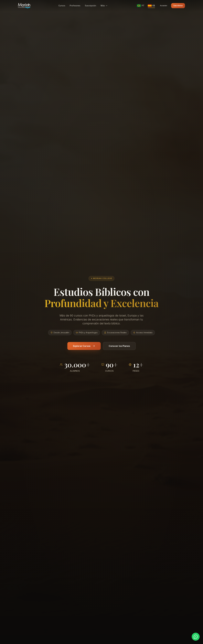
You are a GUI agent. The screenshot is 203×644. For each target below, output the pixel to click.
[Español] (151, 6)
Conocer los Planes (119, 346)
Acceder (164, 6)
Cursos (62, 6)
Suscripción (91, 6)
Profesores (75, 6)
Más (104, 6)
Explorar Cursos (84, 346)
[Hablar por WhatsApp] (196, 637)
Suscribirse (178, 6)
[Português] (141, 6)
